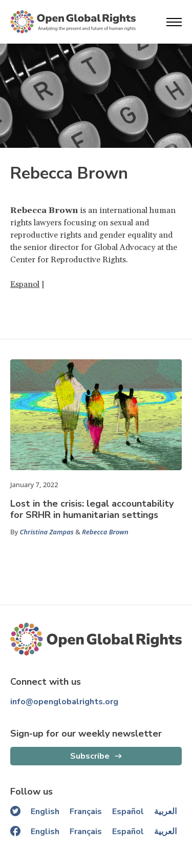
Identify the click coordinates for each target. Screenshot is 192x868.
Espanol (25, 284)
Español (128, 812)
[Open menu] (174, 22)
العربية (165, 812)
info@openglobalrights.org (64, 702)
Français (86, 812)
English (45, 812)
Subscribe (90, 756)
